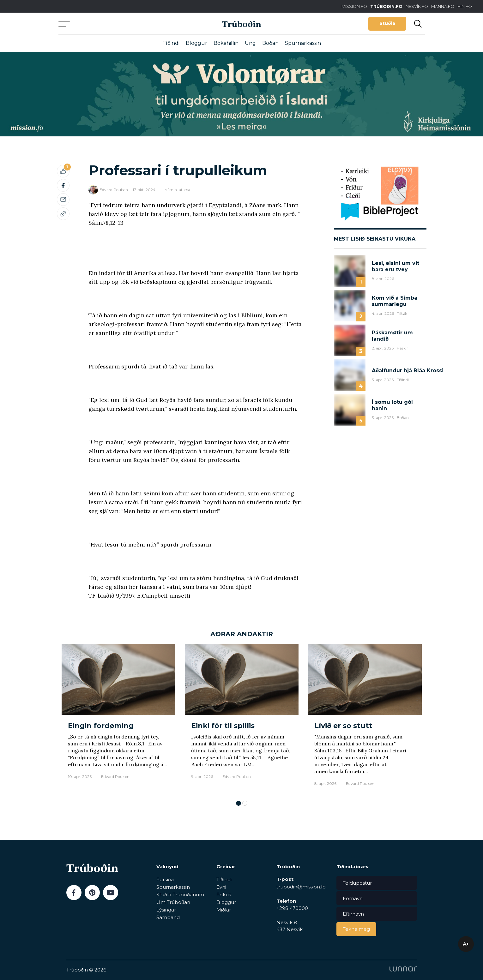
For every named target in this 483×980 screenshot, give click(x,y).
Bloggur (196, 43)
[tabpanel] (118, 719)
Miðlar (224, 910)
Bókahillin (226, 43)
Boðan (270, 43)
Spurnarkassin (303, 43)
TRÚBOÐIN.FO (386, 6)
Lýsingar (166, 910)
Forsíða (165, 879)
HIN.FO (465, 6)
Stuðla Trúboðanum (180, 895)
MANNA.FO (443, 6)
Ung (250, 43)
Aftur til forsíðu (117, 24)
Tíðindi (171, 43)
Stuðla (387, 23)
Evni (221, 887)
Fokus (224, 895)
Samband (168, 917)
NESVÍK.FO (417, 6)
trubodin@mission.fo (301, 887)
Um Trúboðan (173, 902)
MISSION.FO (354, 6)
